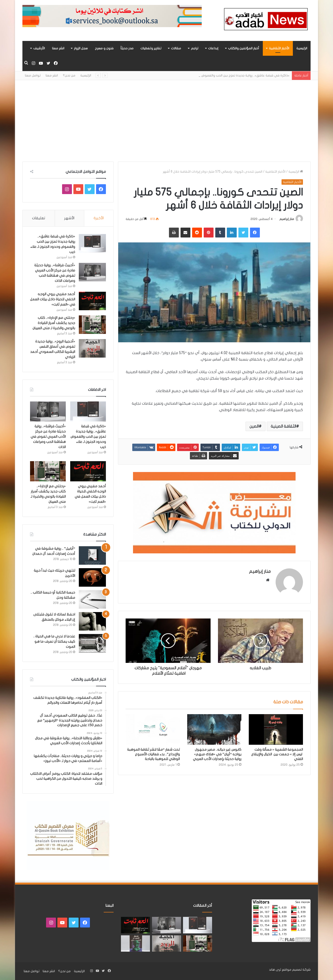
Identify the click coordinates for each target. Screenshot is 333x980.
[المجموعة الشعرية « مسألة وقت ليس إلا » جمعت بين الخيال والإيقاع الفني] (276, 729)
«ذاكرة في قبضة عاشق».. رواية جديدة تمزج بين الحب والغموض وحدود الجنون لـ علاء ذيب (88, 437)
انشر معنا (58, 48)
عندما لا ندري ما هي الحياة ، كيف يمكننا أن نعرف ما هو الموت (54, 642)
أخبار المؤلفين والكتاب (244, 48)
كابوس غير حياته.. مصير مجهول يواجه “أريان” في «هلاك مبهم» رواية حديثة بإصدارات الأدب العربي (217, 754)
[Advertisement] (166, 117)
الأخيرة (99, 218)
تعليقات (39, 218)
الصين (254, 426)
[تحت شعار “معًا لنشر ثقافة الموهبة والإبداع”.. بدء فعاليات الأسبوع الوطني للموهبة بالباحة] (153, 729)
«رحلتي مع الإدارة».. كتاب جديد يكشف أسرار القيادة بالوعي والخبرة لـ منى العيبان (54, 323)
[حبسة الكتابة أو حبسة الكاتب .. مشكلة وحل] (92, 599)
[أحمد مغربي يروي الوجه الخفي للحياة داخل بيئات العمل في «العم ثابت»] (92, 301)
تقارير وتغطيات (151, 48)
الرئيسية (302, 48)
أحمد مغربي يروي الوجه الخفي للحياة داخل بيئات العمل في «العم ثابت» (53, 299)
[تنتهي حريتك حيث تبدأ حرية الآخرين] (92, 577)
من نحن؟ (69, 75)
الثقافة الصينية (283, 426)
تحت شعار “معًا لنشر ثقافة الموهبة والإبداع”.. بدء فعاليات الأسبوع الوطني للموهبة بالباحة (153, 754)
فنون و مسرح (104, 48)
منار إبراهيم (287, 219)
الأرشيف (39, 48)
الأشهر (69, 218)
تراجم (195, 48)
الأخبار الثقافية (279, 48)
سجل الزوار (81, 48)
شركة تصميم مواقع (296, 970)
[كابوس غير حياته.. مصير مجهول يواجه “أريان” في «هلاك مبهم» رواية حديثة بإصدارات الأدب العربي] (214, 729)
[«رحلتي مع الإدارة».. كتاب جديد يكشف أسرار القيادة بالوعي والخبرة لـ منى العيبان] (92, 325)
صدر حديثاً (127, 48)
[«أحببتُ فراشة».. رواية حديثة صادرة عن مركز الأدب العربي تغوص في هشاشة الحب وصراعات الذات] (92, 272)
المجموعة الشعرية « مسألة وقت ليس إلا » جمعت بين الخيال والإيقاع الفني (277, 754)
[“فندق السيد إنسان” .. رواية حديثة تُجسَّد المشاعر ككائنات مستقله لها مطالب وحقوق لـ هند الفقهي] (135, 944)
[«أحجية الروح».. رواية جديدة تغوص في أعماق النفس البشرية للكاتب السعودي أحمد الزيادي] (92, 348)
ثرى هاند (275, 970)
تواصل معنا (33, 75)
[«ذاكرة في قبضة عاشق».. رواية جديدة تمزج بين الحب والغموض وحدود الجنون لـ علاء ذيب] (92, 243)
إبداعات (213, 48)
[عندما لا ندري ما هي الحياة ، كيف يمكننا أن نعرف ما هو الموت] (92, 643)
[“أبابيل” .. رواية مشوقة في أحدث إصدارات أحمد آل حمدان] (92, 555)
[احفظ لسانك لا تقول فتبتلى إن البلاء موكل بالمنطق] (92, 621)
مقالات (176, 48)
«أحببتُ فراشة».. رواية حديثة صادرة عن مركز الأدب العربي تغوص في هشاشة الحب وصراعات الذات (48, 437)
